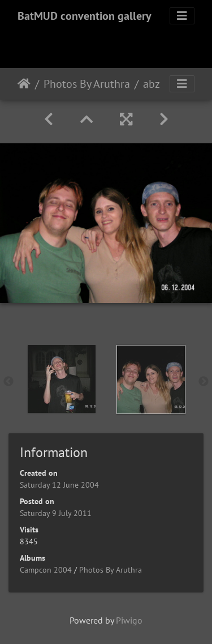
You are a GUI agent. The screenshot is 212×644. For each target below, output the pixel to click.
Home (24, 84)
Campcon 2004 (46, 570)
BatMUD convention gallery (85, 16)
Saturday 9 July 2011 (56, 513)
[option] (62, 379)
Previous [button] (8, 382)
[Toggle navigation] (182, 16)
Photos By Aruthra (87, 84)
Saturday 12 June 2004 (59, 485)
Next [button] (204, 382)
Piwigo (129, 620)
